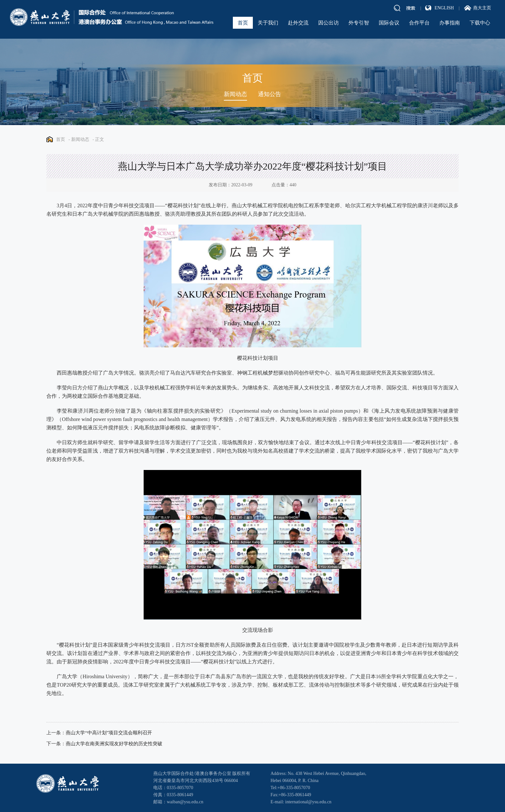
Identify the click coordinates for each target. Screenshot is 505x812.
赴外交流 (298, 23)
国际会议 (389, 23)
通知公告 (270, 94)
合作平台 (419, 23)
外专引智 (359, 23)
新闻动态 (235, 94)
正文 (100, 139)
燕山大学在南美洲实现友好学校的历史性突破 (114, 744)
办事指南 (450, 23)
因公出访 (329, 23)
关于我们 (268, 23)
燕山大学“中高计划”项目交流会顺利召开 (109, 733)
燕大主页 (482, 8)
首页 (243, 23)
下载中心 (480, 23)
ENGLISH (444, 8)
